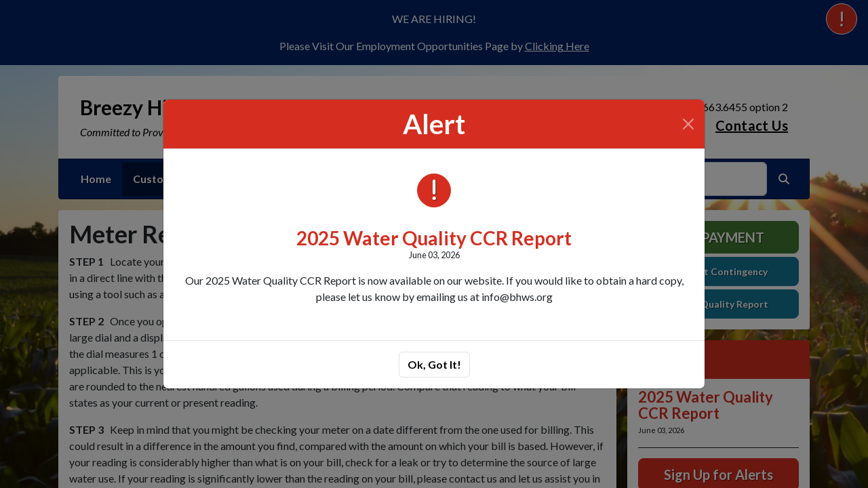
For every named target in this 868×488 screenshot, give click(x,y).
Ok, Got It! (434, 364)
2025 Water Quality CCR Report (434, 238)
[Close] (688, 124)
